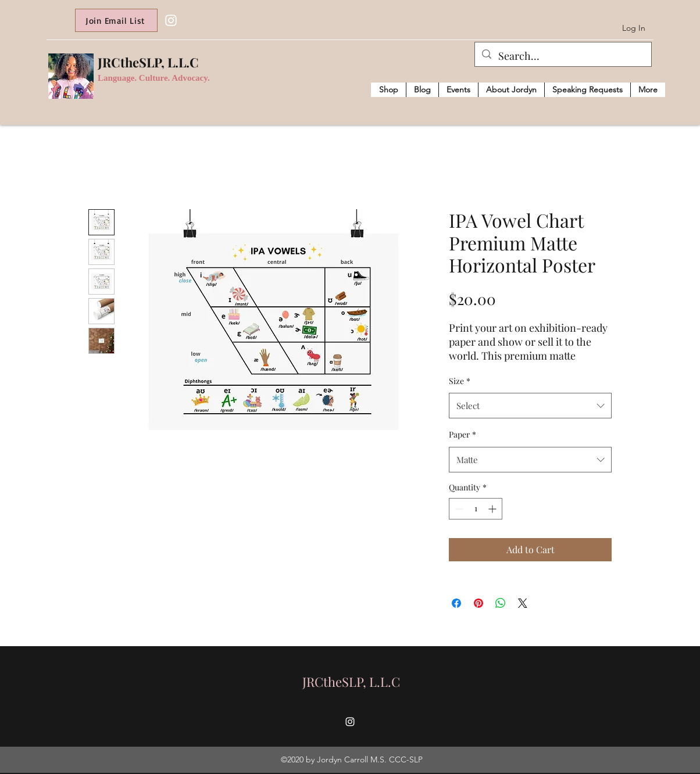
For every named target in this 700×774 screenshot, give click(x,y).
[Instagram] (171, 20)
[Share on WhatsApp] (501, 603)
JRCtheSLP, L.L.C (148, 62)
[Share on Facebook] (456, 603)
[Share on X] (523, 603)
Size (460, 381)
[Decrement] (458, 509)
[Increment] (493, 509)
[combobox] (530, 406)
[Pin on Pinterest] (478, 603)
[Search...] (562, 56)
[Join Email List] (116, 20)
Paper (462, 434)
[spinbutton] (476, 509)
